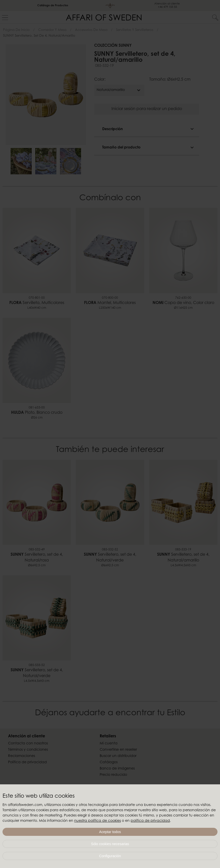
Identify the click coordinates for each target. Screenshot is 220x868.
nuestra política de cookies (98, 821)
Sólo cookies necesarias (110, 844)
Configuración (110, 856)
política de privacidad (150, 821)
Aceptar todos (110, 832)
